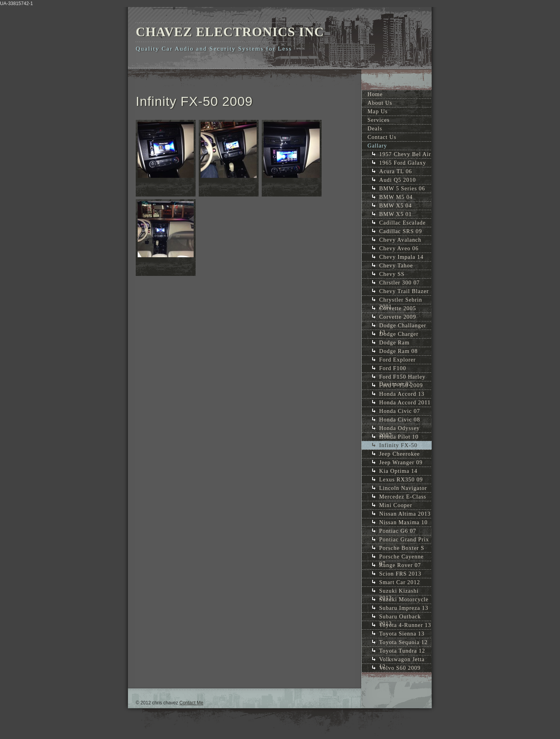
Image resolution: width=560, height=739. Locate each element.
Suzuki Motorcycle (404, 599)
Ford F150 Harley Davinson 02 (402, 377)
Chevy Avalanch (400, 240)
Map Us (378, 111)
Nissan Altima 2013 (405, 514)
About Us (380, 103)
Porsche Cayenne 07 (402, 557)
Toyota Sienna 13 (402, 634)
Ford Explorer (397, 360)
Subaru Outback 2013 (400, 617)
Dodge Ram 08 (398, 351)
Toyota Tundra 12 (402, 651)
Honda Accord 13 (402, 394)
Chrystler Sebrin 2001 (401, 300)
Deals (375, 128)
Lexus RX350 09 (401, 479)
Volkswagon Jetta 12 (402, 660)
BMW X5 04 (395, 205)
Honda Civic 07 (400, 411)
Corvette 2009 (398, 317)
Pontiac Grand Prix (404, 539)
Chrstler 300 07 (400, 283)
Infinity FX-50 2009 (398, 446)
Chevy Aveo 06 (399, 248)
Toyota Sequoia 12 (403, 642)
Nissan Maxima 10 (403, 522)
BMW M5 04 (396, 197)
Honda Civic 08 (400, 420)
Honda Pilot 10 (399, 437)
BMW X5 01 (395, 214)
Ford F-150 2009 (401, 385)
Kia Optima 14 (398, 471)
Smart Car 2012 (400, 582)
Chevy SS (392, 274)
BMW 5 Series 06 (402, 188)
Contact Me (191, 703)
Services (379, 120)
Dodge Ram (394, 342)
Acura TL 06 (396, 171)
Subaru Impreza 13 (404, 608)
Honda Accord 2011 (405, 402)
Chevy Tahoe (396, 265)
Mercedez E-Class (403, 497)
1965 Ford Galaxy (403, 163)
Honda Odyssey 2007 (400, 429)
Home (375, 94)
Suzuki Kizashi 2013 (399, 591)
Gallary (377, 146)
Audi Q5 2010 (397, 180)
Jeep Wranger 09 (401, 462)
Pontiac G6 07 (398, 531)
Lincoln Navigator (403, 488)
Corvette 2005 (398, 308)
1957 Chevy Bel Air (405, 154)
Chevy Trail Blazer (404, 291)
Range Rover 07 (400, 565)
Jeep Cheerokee (400, 454)
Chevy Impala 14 (401, 257)
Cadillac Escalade (402, 223)
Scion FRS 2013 (400, 574)
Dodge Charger (399, 334)
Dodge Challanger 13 (403, 326)
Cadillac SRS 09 (401, 231)
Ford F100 (393, 368)
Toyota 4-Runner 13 (405, 625)
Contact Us (382, 137)
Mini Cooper (396, 505)
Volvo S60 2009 (400, 668)
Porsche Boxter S (402, 548)
